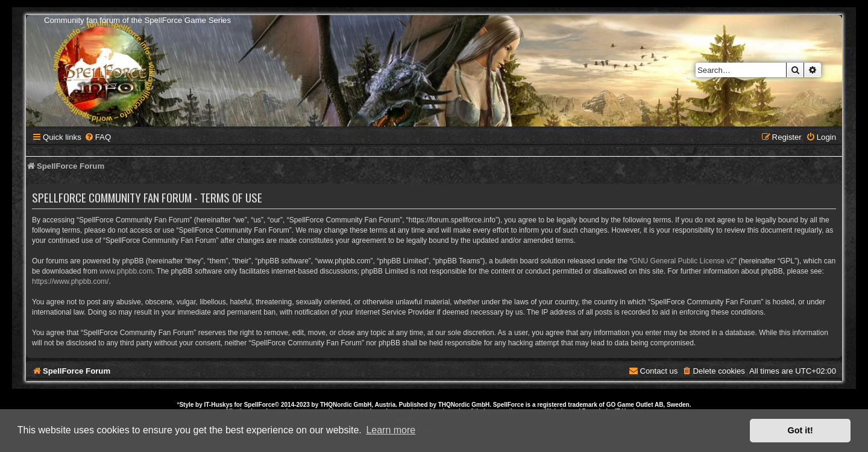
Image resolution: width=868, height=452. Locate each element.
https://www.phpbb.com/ (70, 281)
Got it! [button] (800, 430)
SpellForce (259, 405)
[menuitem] (98, 137)
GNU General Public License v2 (683, 261)
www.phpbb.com (126, 271)
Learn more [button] (391, 430)
